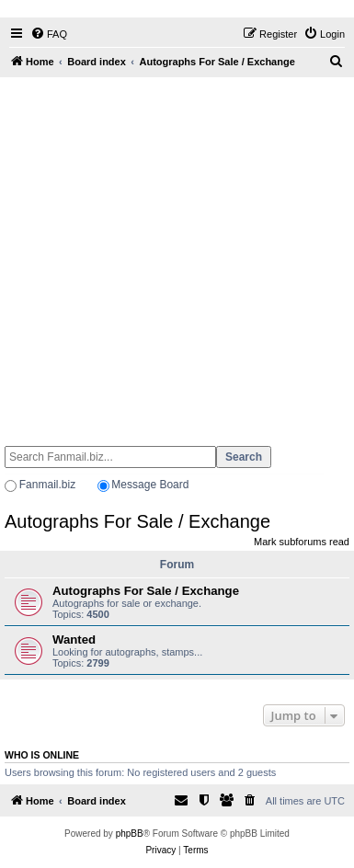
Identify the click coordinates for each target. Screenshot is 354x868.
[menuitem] (49, 34)
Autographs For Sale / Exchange (137, 521)
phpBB (130, 834)
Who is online (42, 755)
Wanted (74, 640)
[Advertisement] (172, 253)
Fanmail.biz (47, 485)
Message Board (150, 485)
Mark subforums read (302, 542)
